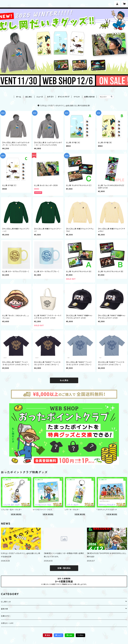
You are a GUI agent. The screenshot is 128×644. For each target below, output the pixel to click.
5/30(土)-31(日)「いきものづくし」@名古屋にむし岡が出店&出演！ (64, 106)
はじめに (29, 97)
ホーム (19, 97)
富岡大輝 (4, 609)
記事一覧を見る (64, 568)
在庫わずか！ (6, 616)
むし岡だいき (6, 602)
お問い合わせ (89, 97)
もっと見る (64, 380)
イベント (77, 97)
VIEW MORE (16, 514)
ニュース (40, 97)
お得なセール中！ (7, 623)
